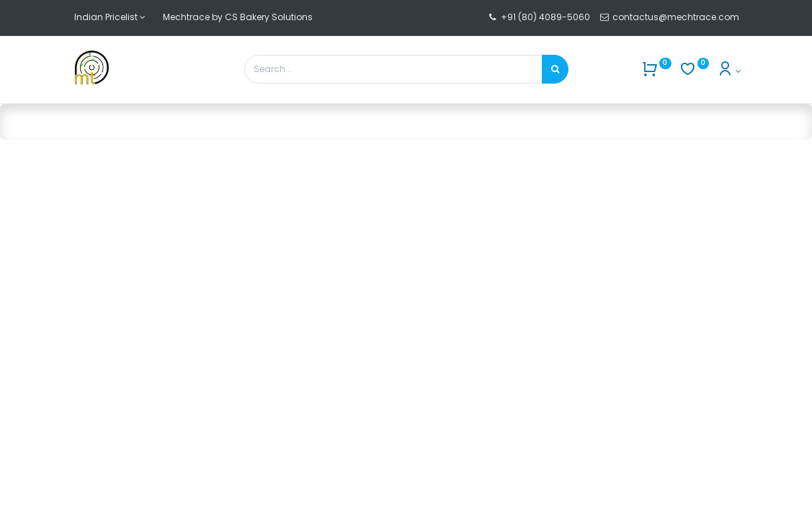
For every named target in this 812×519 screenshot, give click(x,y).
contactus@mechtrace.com (677, 17)
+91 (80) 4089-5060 (545, 17)
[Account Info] (729, 71)
